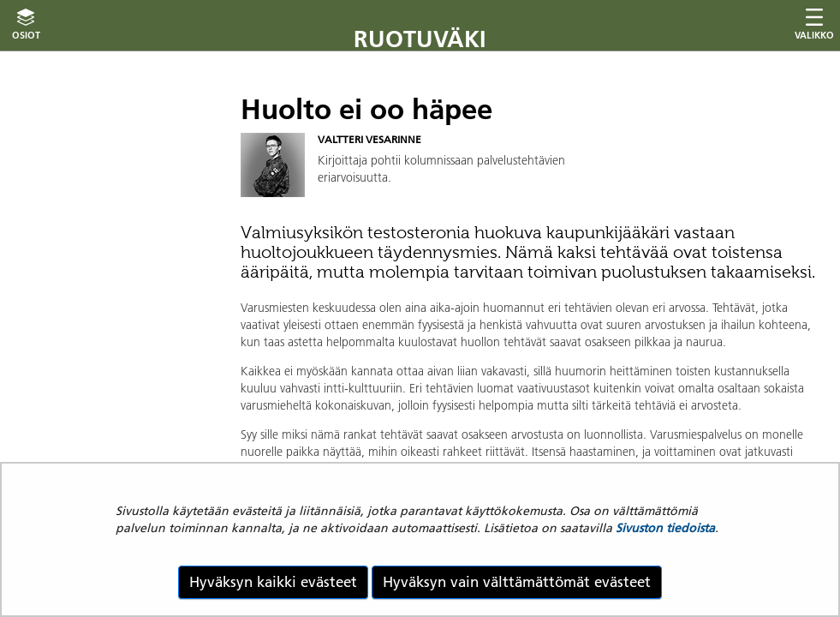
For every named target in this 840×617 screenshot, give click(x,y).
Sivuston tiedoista (665, 528)
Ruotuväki (420, 39)
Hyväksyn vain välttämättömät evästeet (517, 582)
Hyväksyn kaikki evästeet (273, 582)
